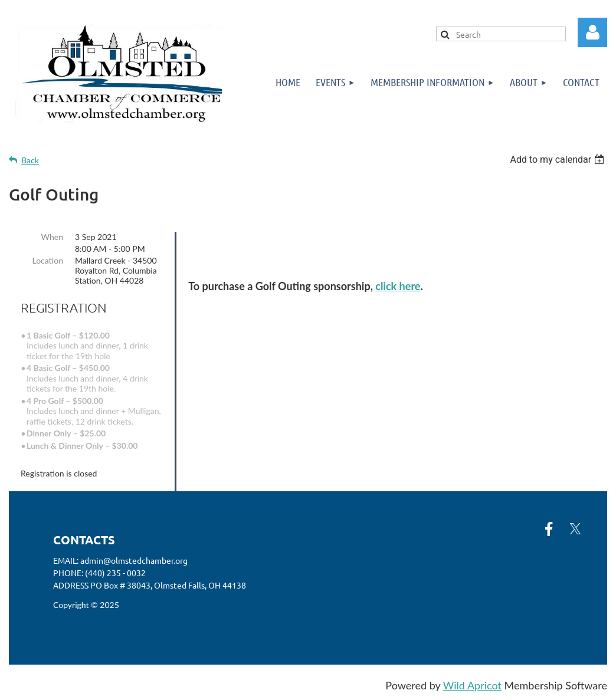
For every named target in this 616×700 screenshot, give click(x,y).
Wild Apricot (472, 685)
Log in (592, 32)
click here (398, 286)
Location (47, 260)
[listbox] (558, 160)
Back (30, 160)
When (52, 237)
